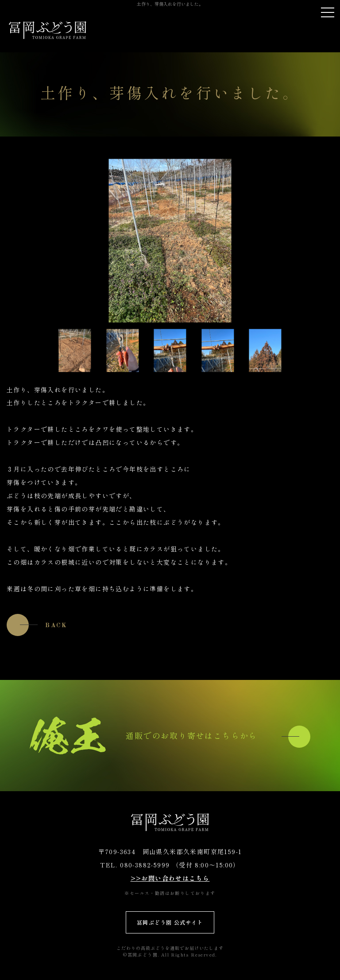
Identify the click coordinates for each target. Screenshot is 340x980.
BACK (56, 625)
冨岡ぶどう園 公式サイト (170, 922)
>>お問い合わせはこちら (170, 878)
